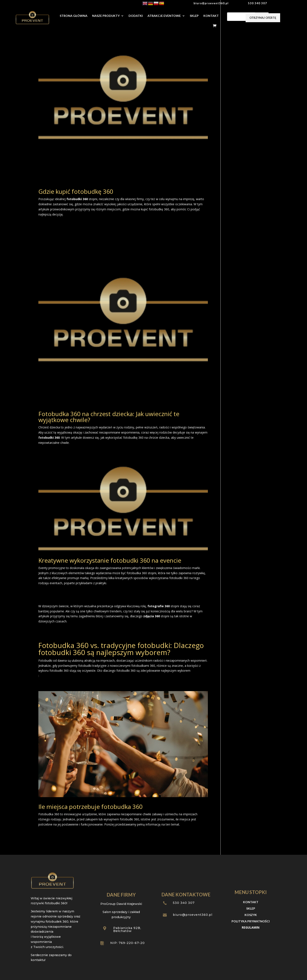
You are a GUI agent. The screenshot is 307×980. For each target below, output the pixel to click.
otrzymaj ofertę (263, 18)
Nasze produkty (106, 16)
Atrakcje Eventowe (164, 16)
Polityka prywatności (251, 921)
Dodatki (136, 16)
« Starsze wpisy (49, 847)
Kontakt (211, 16)
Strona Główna (74, 16)
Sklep (194, 16)
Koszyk (251, 915)
